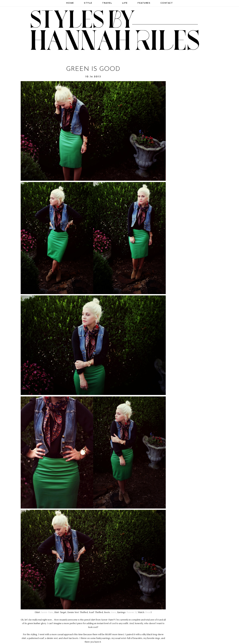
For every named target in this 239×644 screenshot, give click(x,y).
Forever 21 (132, 612)
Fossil (148, 612)
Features (144, 3)
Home (70, 3)
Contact (167, 3)
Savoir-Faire (47, 612)
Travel (107, 3)
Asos (114, 612)
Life (125, 3)
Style (88, 3)
